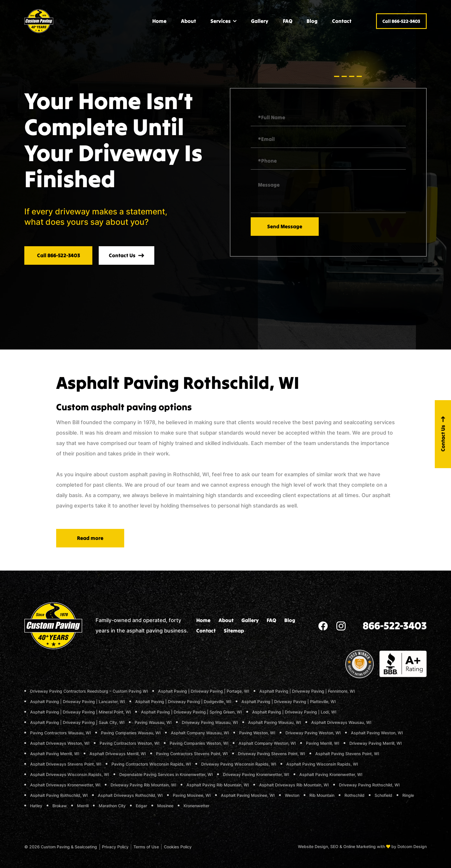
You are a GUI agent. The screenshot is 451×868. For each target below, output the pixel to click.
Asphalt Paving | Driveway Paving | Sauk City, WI (77, 722)
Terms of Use (146, 847)
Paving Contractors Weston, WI (130, 743)
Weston (292, 795)
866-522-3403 (395, 626)
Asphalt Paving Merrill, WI (55, 754)
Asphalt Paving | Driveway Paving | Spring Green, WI (191, 712)
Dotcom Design (412, 846)
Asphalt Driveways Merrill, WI (118, 754)
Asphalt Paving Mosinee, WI (248, 795)
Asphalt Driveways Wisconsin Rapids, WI (70, 774)
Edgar (141, 806)
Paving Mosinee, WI (192, 795)
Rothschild (354, 795)
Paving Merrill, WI (323, 743)
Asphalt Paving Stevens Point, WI (347, 754)
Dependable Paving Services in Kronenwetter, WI (166, 774)
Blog (312, 21)
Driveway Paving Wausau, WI (210, 722)
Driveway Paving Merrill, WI (376, 743)
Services (221, 21)
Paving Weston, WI (257, 733)
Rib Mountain (322, 795)
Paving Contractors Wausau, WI (60, 733)
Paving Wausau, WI (153, 722)
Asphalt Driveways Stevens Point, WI (66, 764)
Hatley (36, 806)
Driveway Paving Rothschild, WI (369, 785)
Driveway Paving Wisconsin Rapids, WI (239, 764)
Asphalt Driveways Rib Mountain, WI (294, 785)
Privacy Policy (115, 847)
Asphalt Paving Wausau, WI (275, 722)
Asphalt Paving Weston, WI (377, 733)
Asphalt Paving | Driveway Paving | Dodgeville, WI (183, 701)
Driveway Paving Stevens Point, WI (272, 754)
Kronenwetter (196, 806)
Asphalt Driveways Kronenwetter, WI (65, 785)
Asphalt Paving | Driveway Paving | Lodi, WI (294, 712)
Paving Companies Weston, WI (199, 743)
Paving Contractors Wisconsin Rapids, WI (151, 764)
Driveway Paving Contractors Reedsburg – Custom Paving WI (89, 691)
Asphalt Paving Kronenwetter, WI (331, 774)
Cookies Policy (178, 847)
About (188, 21)
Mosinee (165, 806)
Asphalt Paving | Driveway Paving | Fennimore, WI (307, 691)
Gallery (260, 21)
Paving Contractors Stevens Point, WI (192, 754)
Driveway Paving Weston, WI (313, 733)
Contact (342, 21)
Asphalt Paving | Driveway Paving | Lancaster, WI (78, 701)
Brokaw (60, 806)
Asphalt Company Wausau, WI (200, 733)
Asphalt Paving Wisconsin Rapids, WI (322, 764)
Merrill (83, 806)
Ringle (408, 795)
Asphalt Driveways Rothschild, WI (130, 795)
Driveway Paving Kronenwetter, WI (256, 774)
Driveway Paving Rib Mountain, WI (143, 785)
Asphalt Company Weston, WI (267, 743)
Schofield (383, 795)
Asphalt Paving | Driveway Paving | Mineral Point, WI (80, 712)
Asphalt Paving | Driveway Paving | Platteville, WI (289, 701)
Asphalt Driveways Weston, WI (60, 743)
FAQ (288, 21)
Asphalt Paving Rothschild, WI (59, 795)
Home (159, 21)
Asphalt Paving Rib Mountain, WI (218, 785)
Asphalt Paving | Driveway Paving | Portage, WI (204, 691)
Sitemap (234, 631)
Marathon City (112, 806)
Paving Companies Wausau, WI (131, 733)
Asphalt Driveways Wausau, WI (341, 722)
